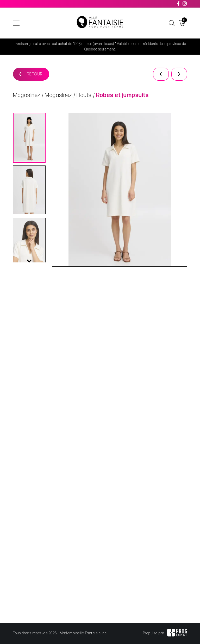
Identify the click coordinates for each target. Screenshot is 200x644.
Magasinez (27, 95)
